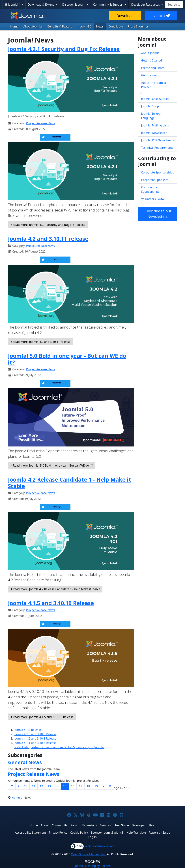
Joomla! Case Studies (155, 99)
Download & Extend (42, 5)
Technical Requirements (157, 148)
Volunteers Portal (153, 199)
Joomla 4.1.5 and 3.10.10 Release (51, 603)
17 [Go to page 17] (80, 786)
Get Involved (150, 75)
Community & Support (109, 5)
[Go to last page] (110, 786)
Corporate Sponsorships (157, 172)
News (100, 26)
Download (125, 16)
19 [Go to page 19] (96, 786)
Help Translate (136, 833)
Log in (92, 837)
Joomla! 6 (85, 26)
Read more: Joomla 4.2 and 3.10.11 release (40, 342)
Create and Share (153, 68)
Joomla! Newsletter (154, 133)
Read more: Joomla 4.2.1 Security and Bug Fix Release (48, 225)
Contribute (116, 26)
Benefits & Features (61, 26)
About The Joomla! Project (154, 85)
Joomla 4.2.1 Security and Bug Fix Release (64, 49)
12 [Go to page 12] (41, 786)
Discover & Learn (74, 5)
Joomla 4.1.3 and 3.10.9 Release (35, 734)
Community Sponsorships (150, 189)
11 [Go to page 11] (33, 786)
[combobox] (174, 5)
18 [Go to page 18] (88, 786)
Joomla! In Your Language (151, 116)
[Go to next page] (103, 786)
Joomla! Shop (150, 106)
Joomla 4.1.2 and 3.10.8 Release (35, 738)
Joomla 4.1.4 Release (28, 730)
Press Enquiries (138, 26)
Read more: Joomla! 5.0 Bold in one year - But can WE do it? (51, 465)
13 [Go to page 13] (49, 786)
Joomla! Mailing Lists (155, 125)
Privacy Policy (58, 833)
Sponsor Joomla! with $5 (107, 833)
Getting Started (151, 60)
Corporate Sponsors (155, 180)
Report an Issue (160, 833)
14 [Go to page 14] (57, 786)
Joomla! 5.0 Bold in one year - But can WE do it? (67, 359)
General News (25, 762)
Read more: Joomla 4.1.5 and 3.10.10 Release (42, 717)
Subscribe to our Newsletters (158, 214)
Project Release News (41, 123)
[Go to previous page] (19, 786)
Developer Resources (146, 5)
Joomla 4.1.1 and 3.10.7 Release (35, 743)
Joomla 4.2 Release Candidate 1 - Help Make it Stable (70, 483)
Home (14, 26)
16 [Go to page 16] (73, 786)
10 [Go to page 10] (26, 786)
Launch (161, 16)
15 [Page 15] (65, 786)
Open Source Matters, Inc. (89, 854)
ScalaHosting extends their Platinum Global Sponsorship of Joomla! (59, 747)
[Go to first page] (12, 786)
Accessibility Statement (30, 833)
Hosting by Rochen (92, 866)
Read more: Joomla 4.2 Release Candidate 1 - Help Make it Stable (55, 589)
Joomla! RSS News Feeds (157, 140)
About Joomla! (33, 26)
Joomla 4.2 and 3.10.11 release (48, 239)
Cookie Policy (79, 833)
